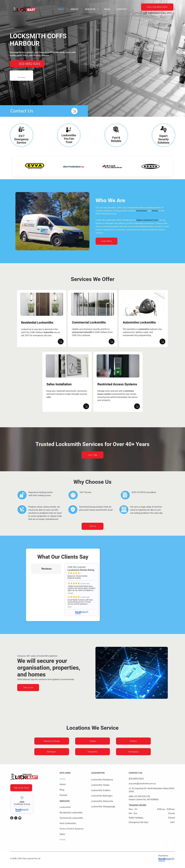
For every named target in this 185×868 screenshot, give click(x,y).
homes (155, 214)
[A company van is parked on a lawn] (52, 224)
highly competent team (147, 223)
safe (49, 400)
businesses (142, 214)
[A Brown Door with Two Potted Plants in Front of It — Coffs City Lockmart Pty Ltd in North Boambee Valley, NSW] (42, 307)
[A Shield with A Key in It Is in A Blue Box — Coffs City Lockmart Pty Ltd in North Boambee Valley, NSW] (132, 676)
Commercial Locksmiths (89, 326)
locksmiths (49, 336)
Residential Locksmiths (37, 326)
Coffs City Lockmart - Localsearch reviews (82, 593)
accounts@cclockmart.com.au (142, 787)
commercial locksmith (82, 335)
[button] (31, 580)
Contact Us (22, 111)
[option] (35, 170)
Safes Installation (59, 387)
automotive (144, 332)
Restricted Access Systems (117, 387)
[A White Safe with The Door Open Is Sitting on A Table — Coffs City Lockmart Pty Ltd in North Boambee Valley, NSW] (67, 369)
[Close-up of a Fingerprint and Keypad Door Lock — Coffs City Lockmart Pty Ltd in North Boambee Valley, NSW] (118, 369)
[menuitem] (61, 9)
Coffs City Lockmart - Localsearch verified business (22, 807)
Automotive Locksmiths (139, 326)
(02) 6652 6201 (136, 782)
